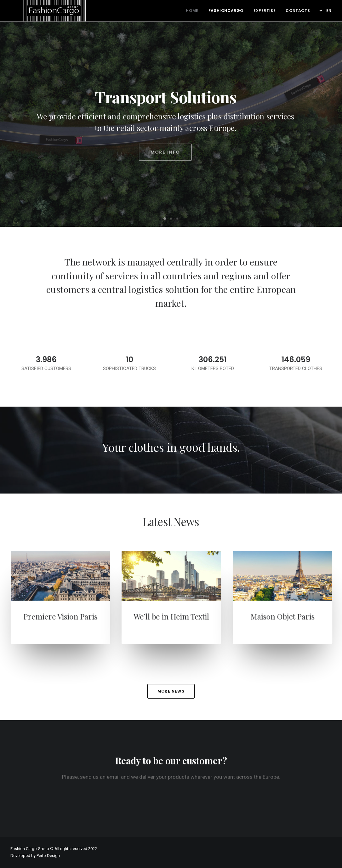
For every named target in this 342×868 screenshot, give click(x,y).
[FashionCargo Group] (43, 6)
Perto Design (48, 856)
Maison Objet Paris (304, 616)
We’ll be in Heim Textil (188, 616)
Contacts (298, 11)
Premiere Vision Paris (77, 616)
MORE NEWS (171, 691)
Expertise (265, 11)
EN (329, 11)
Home (192, 11)
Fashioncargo (226, 11)
